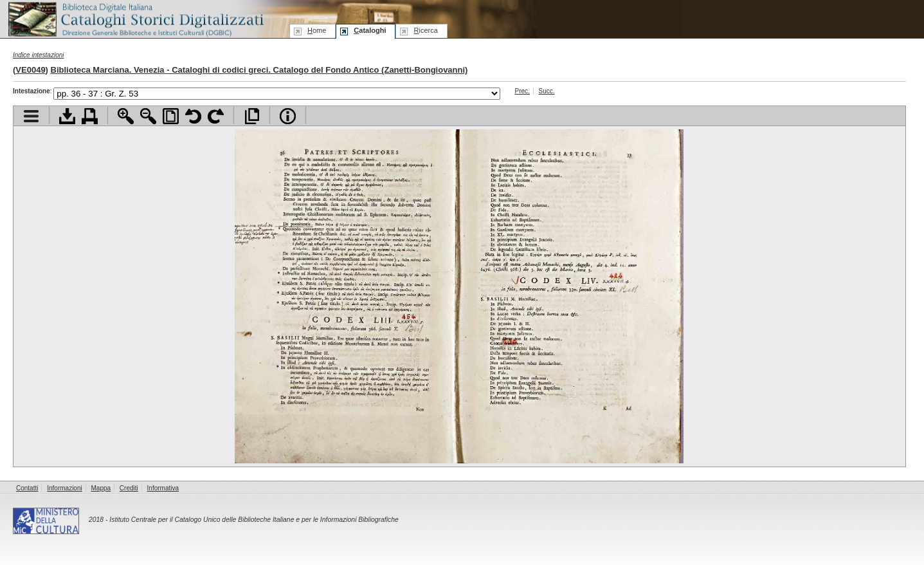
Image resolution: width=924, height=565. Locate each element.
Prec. (522, 91)
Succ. (547, 91)
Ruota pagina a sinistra (193, 116)
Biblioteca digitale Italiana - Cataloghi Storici (135, 18)
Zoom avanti (126, 116)
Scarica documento (67, 116)
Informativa (163, 488)
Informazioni (64, 488)
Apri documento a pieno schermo (252, 116)
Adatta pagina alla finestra (171, 116)
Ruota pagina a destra (216, 116)
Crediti (129, 488)
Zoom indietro (148, 116)
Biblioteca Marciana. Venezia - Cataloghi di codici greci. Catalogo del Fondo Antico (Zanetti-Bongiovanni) (259, 70)
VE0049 (30, 70)
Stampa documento (90, 116)
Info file (288, 116)
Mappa (101, 488)
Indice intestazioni (39, 55)
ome (317, 30)
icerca (425, 30)
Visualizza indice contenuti (31, 116)
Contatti (27, 488)
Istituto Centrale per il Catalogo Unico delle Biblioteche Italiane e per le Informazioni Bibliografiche (254, 520)
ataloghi (370, 30)
